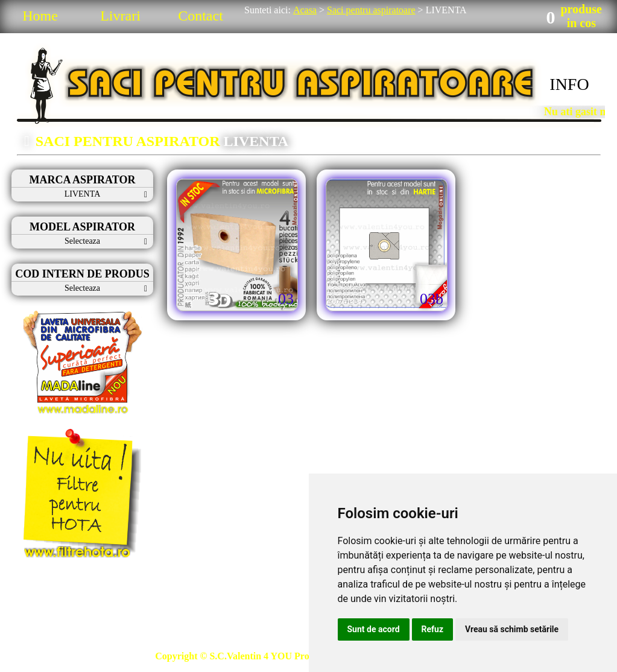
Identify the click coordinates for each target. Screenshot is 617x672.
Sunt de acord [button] (374, 629)
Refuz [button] (433, 629)
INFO (569, 84)
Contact (201, 16)
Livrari (120, 16)
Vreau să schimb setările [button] (512, 629)
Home (40, 16)
